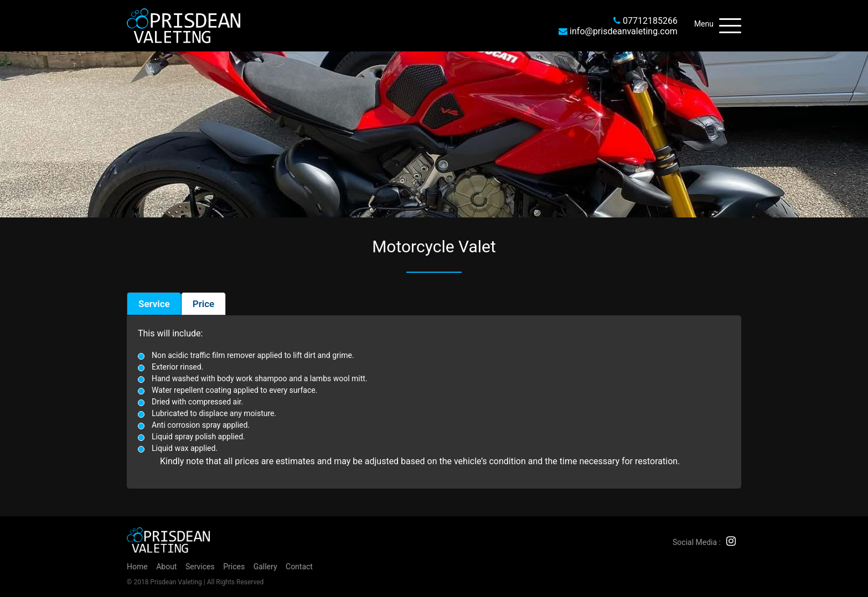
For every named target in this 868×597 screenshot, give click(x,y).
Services (200, 567)
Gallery (265, 567)
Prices (234, 567)
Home (137, 567)
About (166, 567)
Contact (299, 567)
